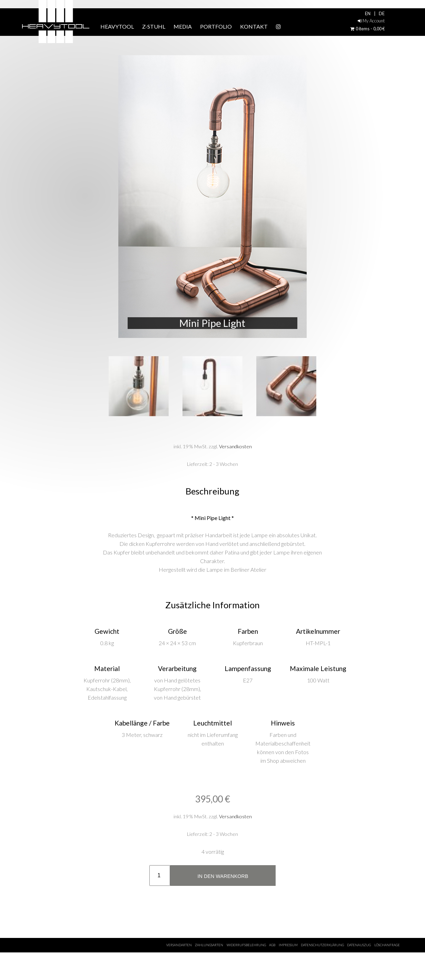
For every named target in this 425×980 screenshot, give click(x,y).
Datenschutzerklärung (322, 945)
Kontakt (254, 26)
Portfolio (216, 26)
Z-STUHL (154, 26)
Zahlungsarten (209, 945)
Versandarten (179, 945)
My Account (371, 21)
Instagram (297, 27)
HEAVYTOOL (117, 26)
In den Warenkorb (223, 876)
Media (183, 26)
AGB (272, 945)
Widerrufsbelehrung (246, 945)
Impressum (288, 945)
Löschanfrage (387, 945)
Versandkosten (235, 446)
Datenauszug (359, 945)
